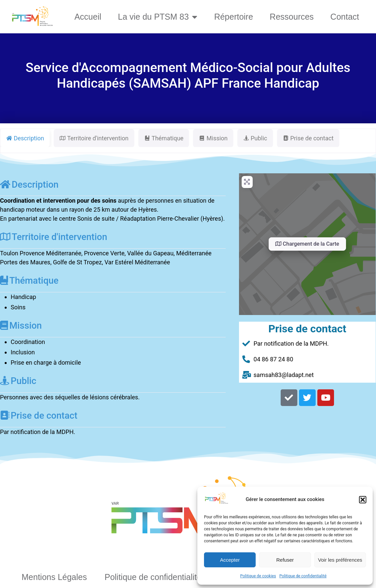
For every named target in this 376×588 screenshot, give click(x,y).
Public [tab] (255, 138)
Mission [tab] (213, 138)
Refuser (285, 560)
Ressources (292, 17)
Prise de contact (39, 415)
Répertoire (233, 17)
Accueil (88, 17)
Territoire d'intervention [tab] (94, 138)
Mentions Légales (54, 577)
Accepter (230, 560)
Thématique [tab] (164, 138)
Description (29, 184)
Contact (345, 17)
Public (18, 381)
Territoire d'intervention (53, 237)
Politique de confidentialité (303, 576)
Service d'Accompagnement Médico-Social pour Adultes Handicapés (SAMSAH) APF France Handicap (188, 75)
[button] (363, 500)
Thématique (29, 280)
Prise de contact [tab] (308, 138)
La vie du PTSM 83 (158, 17)
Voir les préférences (340, 560)
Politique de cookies (258, 576)
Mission (21, 325)
